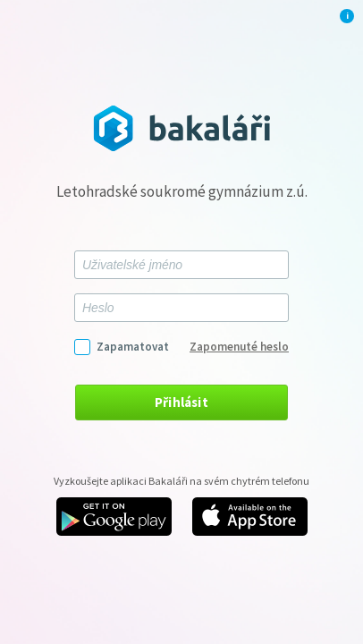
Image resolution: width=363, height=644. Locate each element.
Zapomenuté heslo (239, 347)
